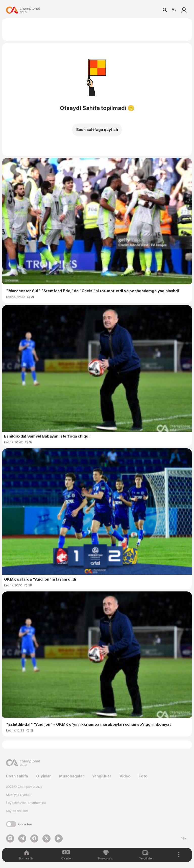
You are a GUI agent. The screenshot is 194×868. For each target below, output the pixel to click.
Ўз (174, 10)
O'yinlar (44, 776)
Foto (143, 776)
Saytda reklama (17, 811)
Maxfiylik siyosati (19, 795)
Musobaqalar (71, 776)
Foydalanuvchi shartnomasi (26, 803)
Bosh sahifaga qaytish (97, 130)
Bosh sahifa (17, 776)
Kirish (184, 10)
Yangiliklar (102, 776)
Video (125, 776)
